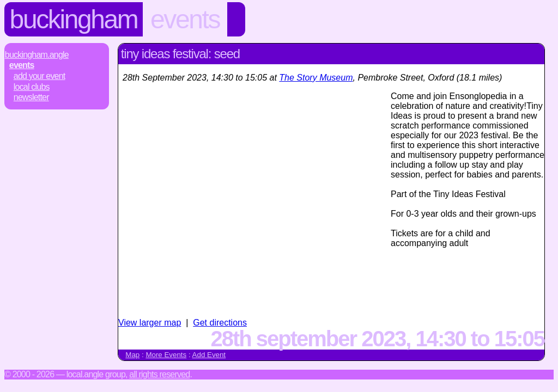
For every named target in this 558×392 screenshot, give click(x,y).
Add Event (209, 355)
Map (132, 355)
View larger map (150, 323)
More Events (166, 355)
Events (185, 19)
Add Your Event (40, 76)
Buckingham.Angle (37, 55)
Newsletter (31, 97)
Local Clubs (32, 87)
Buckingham (74, 19)
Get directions (220, 323)
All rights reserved (159, 374)
